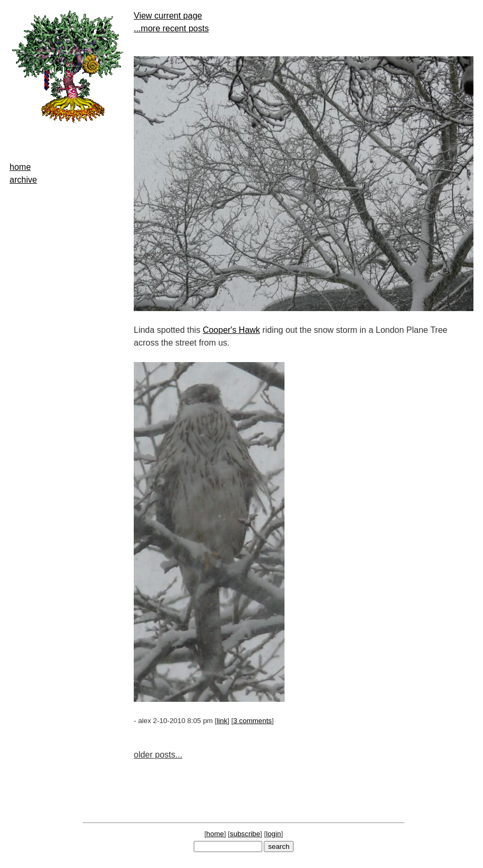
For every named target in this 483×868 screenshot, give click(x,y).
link (222, 721)
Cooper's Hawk (231, 330)
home (20, 167)
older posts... (158, 755)
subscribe (245, 834)
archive (23, 180)
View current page (168, 16)
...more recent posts (171, 28)
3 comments (252, 721)
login (273, 834)
